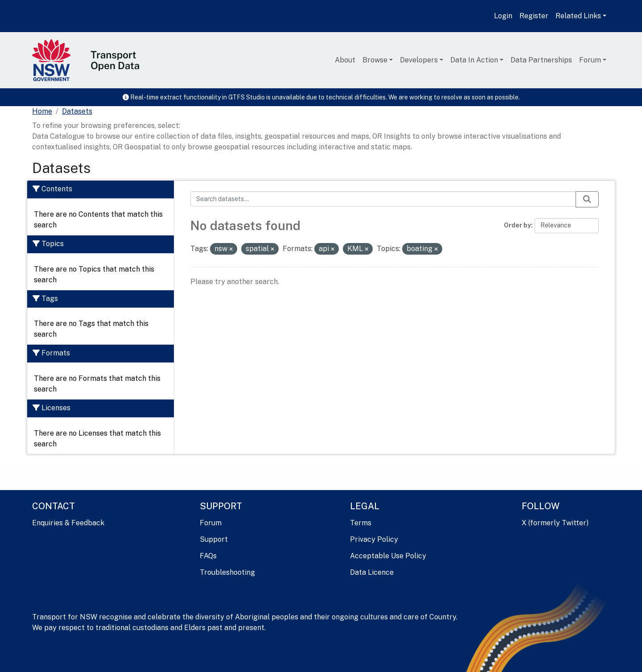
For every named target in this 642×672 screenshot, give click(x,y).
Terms (361, 523)
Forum (590, 60)
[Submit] (587, 199)
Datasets (77, 111)
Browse (375, 60)
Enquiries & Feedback (68, 523)
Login (503, 16)
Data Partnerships (541, 60)
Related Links (578, 16)
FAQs (208, 556)
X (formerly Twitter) (555, 523)
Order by (517, 225)
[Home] (42, 111)
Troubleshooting (227, 572)
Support (214, 539)
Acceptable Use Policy (388, 556)
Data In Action (474, 60)
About (345, 60)
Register (534, 16)
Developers (419, 60)
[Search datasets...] (383, 199)
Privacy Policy (374, 539)
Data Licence (372, 572)
